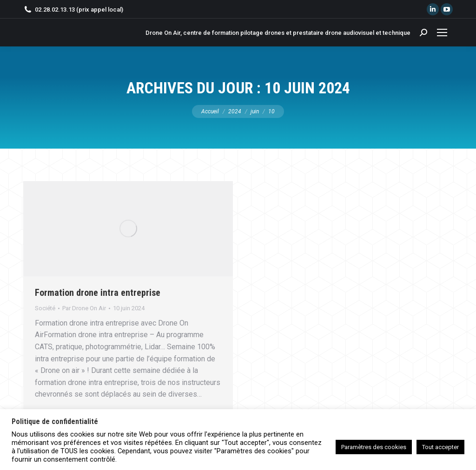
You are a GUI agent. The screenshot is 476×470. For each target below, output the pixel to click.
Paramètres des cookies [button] (374, 447)
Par (84, 308)
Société (45, 308)
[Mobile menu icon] (442, 33)
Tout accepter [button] (440, 447)
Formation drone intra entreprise (98, 293)
